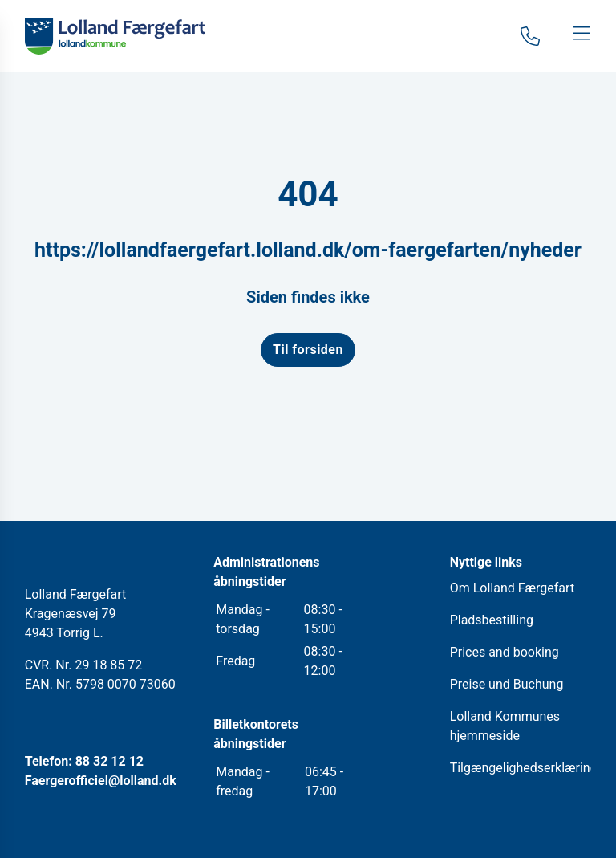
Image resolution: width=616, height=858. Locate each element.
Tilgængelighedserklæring (524, 768)
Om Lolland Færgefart (512, 588)
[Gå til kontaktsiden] (530, 36)
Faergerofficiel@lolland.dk (101, 781)
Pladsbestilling (492, 620)
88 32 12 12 (109, 761)
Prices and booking (505, 652)
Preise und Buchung (507, 684)
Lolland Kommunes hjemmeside (505, 726)
